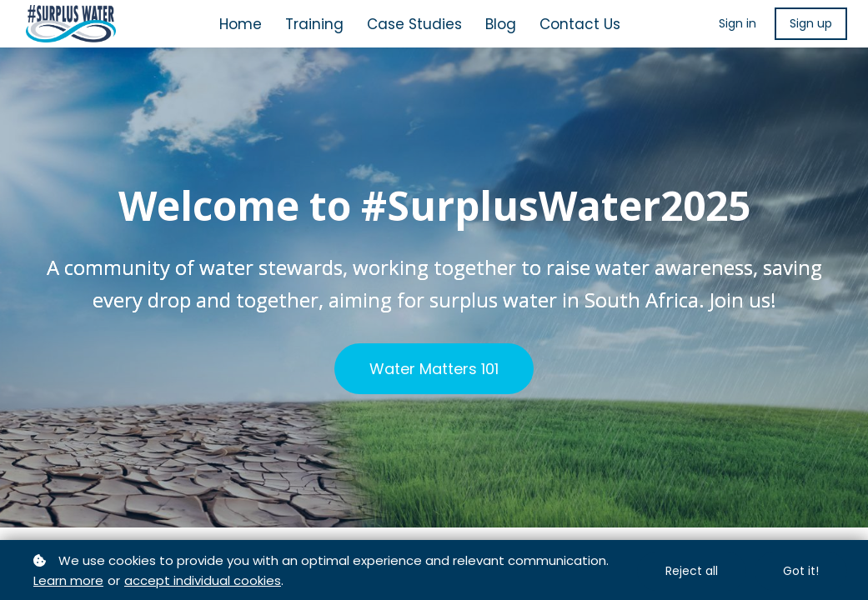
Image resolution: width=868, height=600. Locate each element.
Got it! (801, 571)
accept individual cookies (203, 580)
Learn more (68, 580)
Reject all (692, 571)
